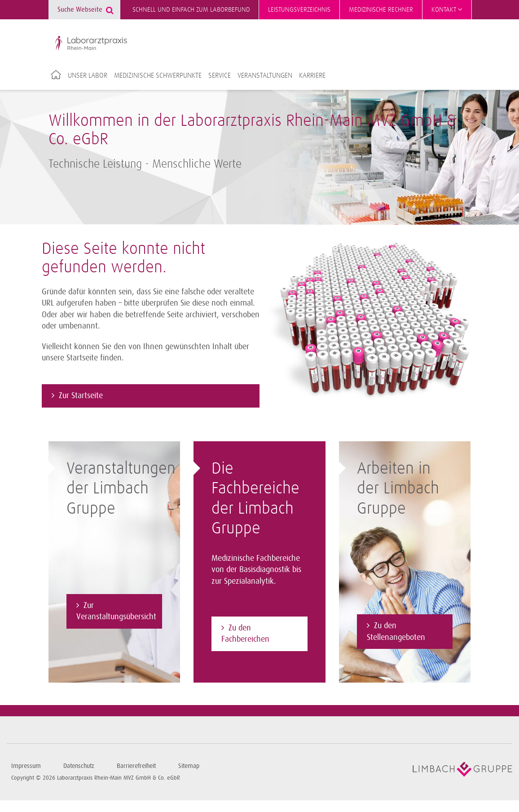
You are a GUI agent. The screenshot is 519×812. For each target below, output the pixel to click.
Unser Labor (88, 75)
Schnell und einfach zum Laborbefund (191, 10)
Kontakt (447, 9)
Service (220, 75)
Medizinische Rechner (381, 10)
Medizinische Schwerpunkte (158, 75)
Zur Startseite (81, 395)
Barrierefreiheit (136, 766)
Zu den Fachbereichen (245, 634)
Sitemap (189, 766)
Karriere (312, 75)
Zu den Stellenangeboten (396, 631)
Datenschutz (79, 766)
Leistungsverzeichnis (299, 10)
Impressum (26, 766)
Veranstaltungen (265, 75)
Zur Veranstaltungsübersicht (116, 611)
